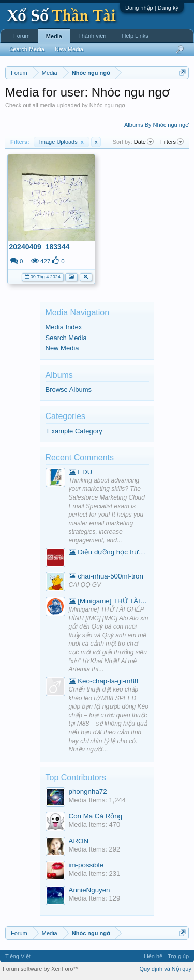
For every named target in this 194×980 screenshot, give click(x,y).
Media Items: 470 (95, 824)
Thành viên (92, 36)
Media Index (64, 327)
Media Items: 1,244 (98, 800)
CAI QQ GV (85, 585)
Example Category (75, 431)
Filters (172, 142)
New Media (62, 348)
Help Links (135, 36)
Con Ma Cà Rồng (96, 816)
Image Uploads (62, 142)
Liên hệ (153, 956)
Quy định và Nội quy (166, 969)
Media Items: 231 (95, 873)
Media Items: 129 (95, 898)
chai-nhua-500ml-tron (106, 576)
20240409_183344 (40, 247)
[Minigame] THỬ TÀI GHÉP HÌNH (109, 601)
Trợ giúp (178, 956)
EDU (81, 472)
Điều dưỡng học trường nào (109, 552)
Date (144, 142)
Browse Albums (69, 389)
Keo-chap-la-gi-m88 (104, 681)
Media (54, 36)
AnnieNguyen (89, 890)
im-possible (86, 865)
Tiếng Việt (18, 956)
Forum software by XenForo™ (41, 969)
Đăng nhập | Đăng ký (152, 8)
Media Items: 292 (95, 849)
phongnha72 (88, 791)
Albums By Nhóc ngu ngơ (156, 125)
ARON (79, 841)
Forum (22, 36)
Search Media (66, 338)
